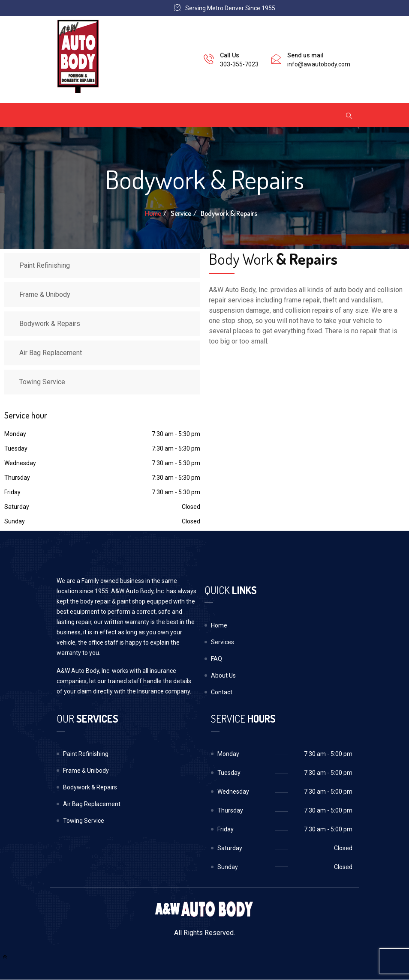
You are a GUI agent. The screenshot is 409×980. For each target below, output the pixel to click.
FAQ (217, 659)
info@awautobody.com (319, 64)
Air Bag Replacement (51, 353)
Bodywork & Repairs (50, 324)
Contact (222, 692)
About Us (223, 675)
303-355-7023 (239, 64)
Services (223, 642)
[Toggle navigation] (68, 115)
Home (153, 213)
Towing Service (42, 382)
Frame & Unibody (45, 294)
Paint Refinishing (45, 265)
